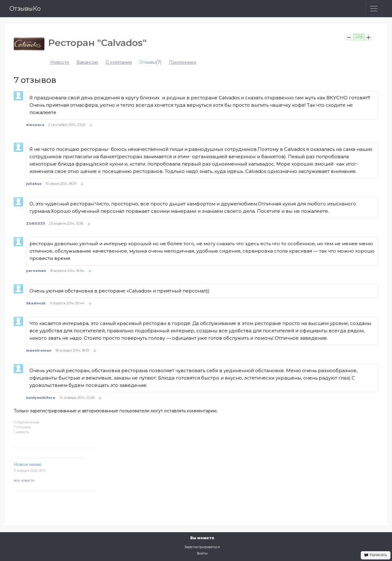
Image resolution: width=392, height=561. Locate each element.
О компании (119, 62)
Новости (60, 62)
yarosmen (36, 271)
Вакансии (87, 62)
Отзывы (148, 62)
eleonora (35, 125)
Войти (202, 553)
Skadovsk (36, 303)
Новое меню (28, 464)
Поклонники (183, 62)
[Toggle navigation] (374, 9)
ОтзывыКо (25, 9)
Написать (376, 555)
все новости (24, 480)
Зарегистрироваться (202, 547)
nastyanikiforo (41, 398)
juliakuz (34, 184)
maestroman (39, 350)
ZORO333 (36, 223)
